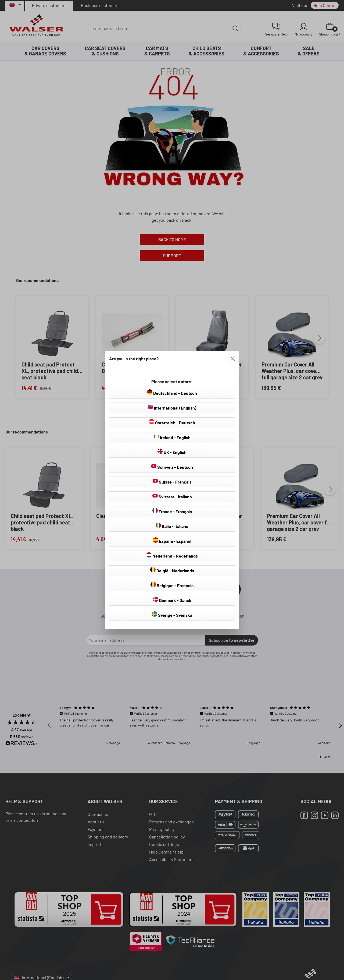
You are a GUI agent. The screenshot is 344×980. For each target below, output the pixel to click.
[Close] (233, 359)
